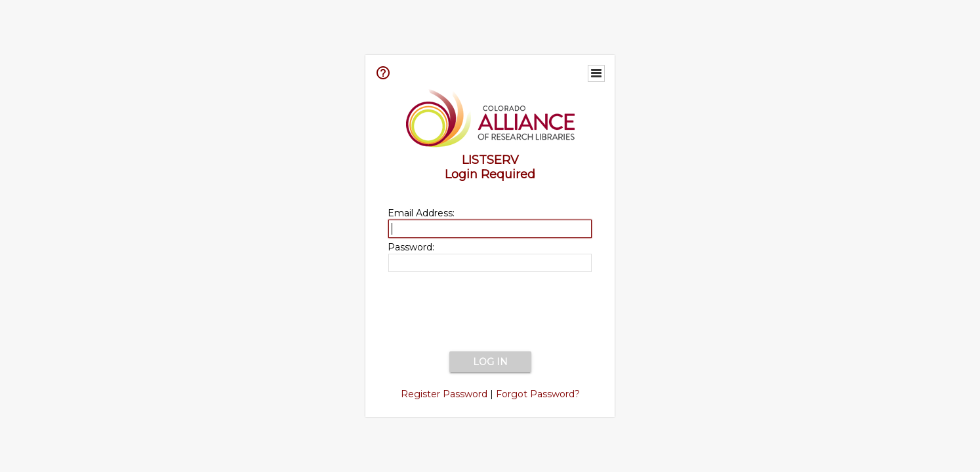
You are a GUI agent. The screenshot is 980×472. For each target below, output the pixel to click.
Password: (411, 247)
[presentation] (490, 313)
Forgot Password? (538, 394)
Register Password (444, 394)
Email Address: (421, 213)
